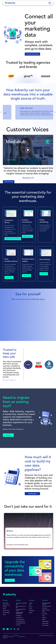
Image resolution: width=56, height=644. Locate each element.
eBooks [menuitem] (44, 612)
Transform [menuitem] (5, 607)
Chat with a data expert (32, 54)
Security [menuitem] (31, 603)
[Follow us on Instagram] (18, 629)
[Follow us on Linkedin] (4, 629)
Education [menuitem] (44, 618)
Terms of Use (5, 636)
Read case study (9, 182)
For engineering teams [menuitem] (20, 621)
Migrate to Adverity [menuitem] (46, 610)
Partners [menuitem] (31, 609)
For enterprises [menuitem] (19, 617)
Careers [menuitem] (31, 607)
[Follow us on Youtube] (8, 629)
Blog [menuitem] (43, 616)
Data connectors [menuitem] (6, 611)
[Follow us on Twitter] (14, 629)
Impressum (5, 638)
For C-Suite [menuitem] (18, 625)
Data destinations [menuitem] (6, 613)
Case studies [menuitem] (45, 614)
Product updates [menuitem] (45, 621)
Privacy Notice (16, 636)
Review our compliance (9, 380)
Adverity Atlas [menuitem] (6, 603)
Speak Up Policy (22, 637)
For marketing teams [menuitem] (20, 619)
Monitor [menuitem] (4, 609)
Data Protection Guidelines (8, 637)
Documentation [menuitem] (45, 623)
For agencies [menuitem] (18, 615)
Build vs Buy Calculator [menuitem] (47, 606)
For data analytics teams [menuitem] (21, 623)
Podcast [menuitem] (44, 620)
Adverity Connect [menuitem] (6, 605)
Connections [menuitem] (45, 608)
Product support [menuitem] (45, 625)
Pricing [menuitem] (4, 615)
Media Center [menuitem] (32, 611)
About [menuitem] (30, 605)
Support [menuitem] (31, 613)
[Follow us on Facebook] (11, 629)
